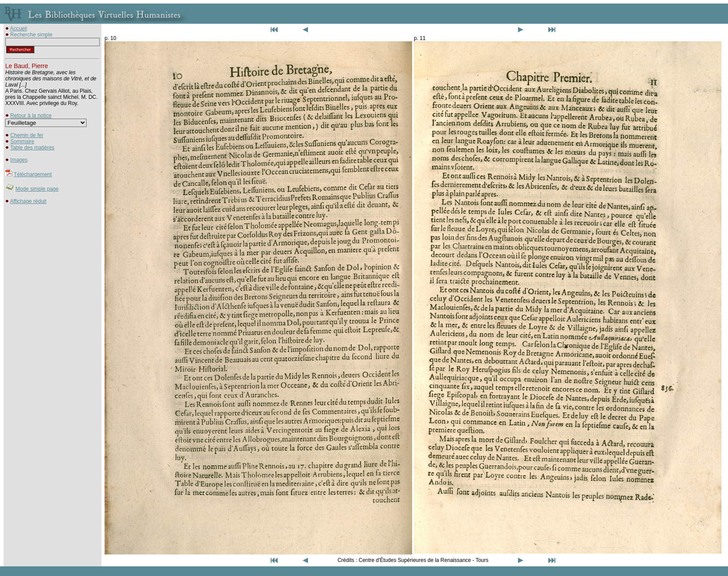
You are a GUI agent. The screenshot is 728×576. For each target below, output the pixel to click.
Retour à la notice (31, 116)
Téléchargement (33, 174)
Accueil (19, 29)
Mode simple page (37, 189)
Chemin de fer (27, 135)
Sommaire (22, 141)
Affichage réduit (28, 201)
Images (19, 160)
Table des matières (32, 148)
